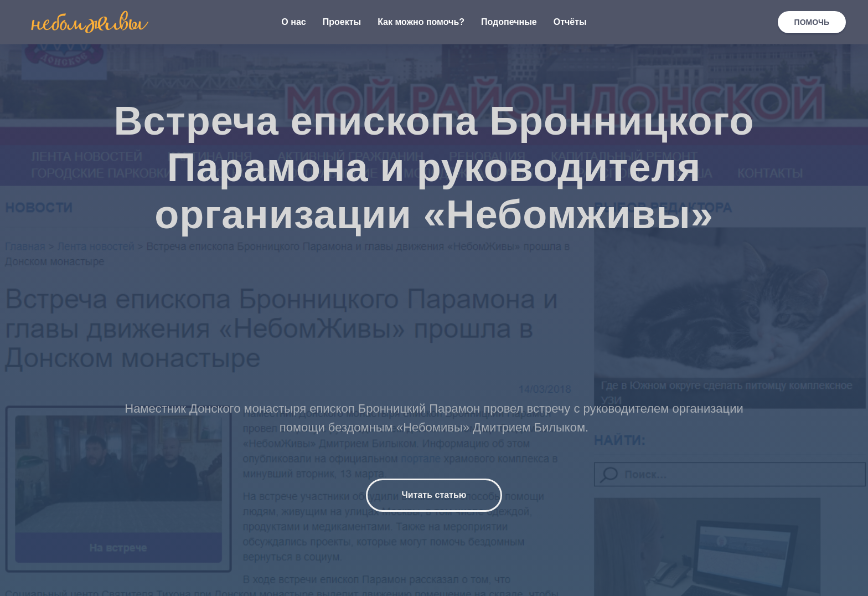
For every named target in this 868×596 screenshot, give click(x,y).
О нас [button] (293, 22)
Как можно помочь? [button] (421, 22)
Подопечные (509, 22)
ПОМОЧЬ (812, 22)
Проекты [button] (342, 22)
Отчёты (570, 22)
